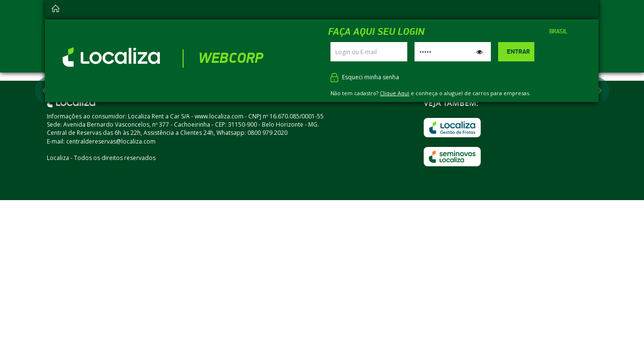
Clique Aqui (394, 93)
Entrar (518, 52)
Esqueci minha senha (371, 77)
